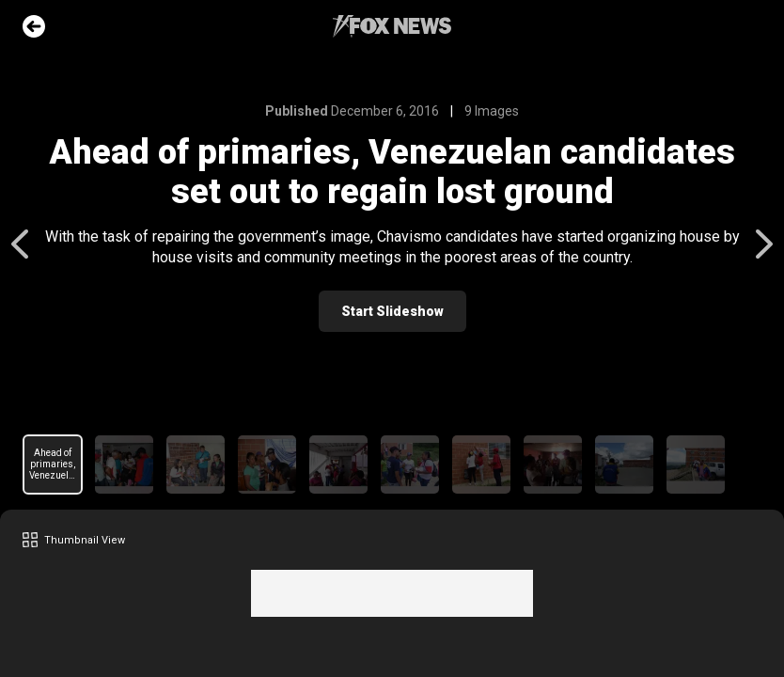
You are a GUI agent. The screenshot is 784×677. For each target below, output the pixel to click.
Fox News (392, 26)
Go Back (34, 26)
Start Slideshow (392, 311)
